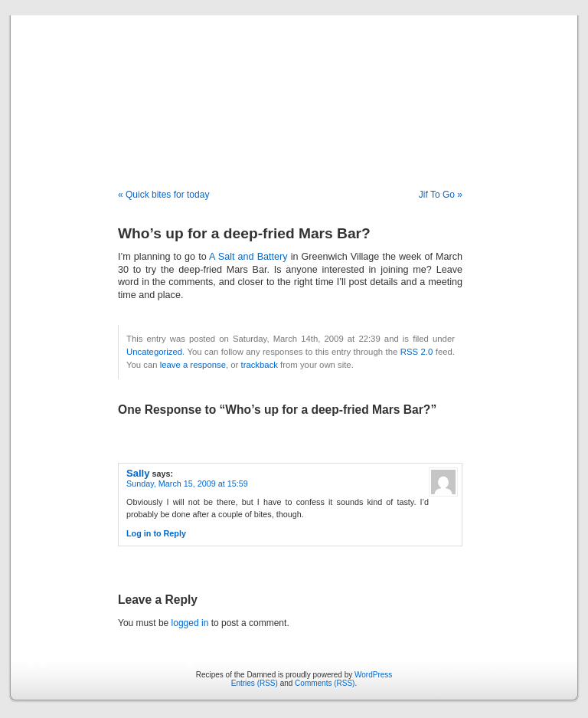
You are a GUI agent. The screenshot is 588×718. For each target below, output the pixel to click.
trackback (259, 365)
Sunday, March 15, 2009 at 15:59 (187, 484)
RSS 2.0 (417, 352)
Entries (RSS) (255, 683)
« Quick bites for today (163, 195)
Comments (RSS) (325, 683)
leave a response (193, 365)
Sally (138, 473)
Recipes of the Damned (294, 86)
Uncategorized (154, 352)
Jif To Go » (441, 195)
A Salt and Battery (248, 257)
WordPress (373, 675)
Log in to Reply (156, 533)
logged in (190, 623)
